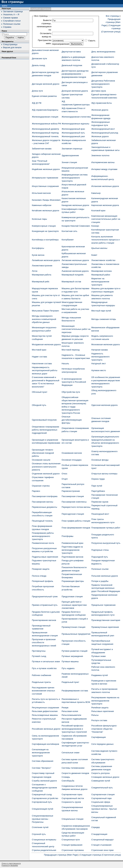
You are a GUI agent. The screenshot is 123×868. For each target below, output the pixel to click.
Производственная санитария (106, 620)
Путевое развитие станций (75, 651)
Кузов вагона (38, 255)
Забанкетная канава (42, 149)
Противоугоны (39, 651)
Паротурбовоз (98, 491)
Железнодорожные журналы (75, 124)
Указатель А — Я (11, 14)
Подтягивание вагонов (72, 557)
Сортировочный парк (101, 798)
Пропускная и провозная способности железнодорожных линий (44, 643)
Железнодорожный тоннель (45, 136)
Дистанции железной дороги (46, 84)
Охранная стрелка (41, 486)
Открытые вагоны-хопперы (104, 474)
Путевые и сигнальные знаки (46, 661)
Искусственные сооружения (45, 186)
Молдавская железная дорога (46, 344)
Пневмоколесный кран (73, 543)
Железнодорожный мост (103, 129)
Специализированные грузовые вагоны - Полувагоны (43, 819)
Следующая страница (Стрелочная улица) (100, 855)
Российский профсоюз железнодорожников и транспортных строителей (74, 729)
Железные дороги (100, 136)
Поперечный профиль (43, 581)
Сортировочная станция (103, 794)
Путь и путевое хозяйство (44, 668)
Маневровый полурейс (73, 275)
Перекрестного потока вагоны (76, 507)
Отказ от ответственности (11, 863)
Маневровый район (101, 275)
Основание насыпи (41, 460)
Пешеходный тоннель (42, 521)
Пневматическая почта (43, 543)
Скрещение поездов (42, 777)
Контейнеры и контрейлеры (45, 240)
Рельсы (95, 715)
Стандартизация (99, 834)
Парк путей (97, 486)
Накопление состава (42, 364)
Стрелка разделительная (44, 850)
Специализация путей (43, 809)
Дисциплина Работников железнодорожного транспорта (103, 84)
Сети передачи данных (102, 744)
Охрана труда (98, 479)
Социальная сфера (101, 802)
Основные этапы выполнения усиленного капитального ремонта (46, 467)
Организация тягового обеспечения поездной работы (43, 453)
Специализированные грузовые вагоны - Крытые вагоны (104, 809)
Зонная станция (69, 162)
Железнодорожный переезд (45, 133)
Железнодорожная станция (45, 117)
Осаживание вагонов (72, 453)
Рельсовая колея (70, 711)
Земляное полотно (100, 155)
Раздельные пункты (41, 682)
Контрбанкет (68, 240)
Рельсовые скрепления (102, 711)
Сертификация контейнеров (45, 744)
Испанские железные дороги (105, 186)
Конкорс (95, 226)
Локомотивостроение (42, 266)
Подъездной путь (100, 557)
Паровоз (36, 491)
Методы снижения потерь (104, 319)
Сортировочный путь (42, 802)
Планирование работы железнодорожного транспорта (43, 536)
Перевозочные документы (44, 507)
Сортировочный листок (73, 798)
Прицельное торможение (103, 605)
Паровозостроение (71, 491)
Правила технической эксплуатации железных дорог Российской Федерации (106, 588)
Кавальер (96, 193)
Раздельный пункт (70, 682)
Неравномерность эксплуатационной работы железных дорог (45, 370)
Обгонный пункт (40, 392)
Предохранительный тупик (45, 597)
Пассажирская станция (73, 496)
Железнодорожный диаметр (45, 129)
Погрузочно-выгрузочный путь (106, 543)
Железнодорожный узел (73, 136)
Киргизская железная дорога (105, 205)
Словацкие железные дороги (105, 777)
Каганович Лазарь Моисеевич (46, 200)
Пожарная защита (41, 569)
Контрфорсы (38, 248)
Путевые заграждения (72, 656)
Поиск (4, 31)
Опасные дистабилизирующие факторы (72, 420)
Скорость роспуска (100, 773)
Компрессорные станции (44, 226)
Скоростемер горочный (43, 773)
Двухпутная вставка (71, 52)
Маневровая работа (42, 275)
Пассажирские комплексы (74, 502)
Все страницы (113, 16)
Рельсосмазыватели (71, 715)
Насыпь (65, 364)
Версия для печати (12, 47)
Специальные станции (73, 819)
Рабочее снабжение (42, 675)
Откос (65, 474)
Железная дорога (100, 110)
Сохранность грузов (71, 802)
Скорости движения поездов (75, 773)
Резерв (65, 708)
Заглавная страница (72, 149)
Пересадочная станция (73, 514)
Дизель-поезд (38, 65)
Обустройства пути (71, 392)
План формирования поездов (76, 528)
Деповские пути (39, 58)
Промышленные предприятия (76, 634)
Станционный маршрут (102, 840)
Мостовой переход (71, 350)
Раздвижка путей (99, 675)
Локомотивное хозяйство (103, 260)
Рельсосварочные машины (45, 715)
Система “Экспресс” (42, 768)
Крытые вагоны (99, 248)
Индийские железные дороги (46, 169)
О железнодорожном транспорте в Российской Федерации (74, 382)
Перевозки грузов (100, 502)
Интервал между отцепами (104, 169)
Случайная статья (12, 21)
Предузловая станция (72, 597)
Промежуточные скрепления (105, 627)
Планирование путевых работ (106, 528)
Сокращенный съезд (42, 794)
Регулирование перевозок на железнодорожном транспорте (105, 701)
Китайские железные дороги (45, 211)
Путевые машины (70, 661)
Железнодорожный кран (73, 129)
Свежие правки (10, 18)
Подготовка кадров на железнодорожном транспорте (72, 550)
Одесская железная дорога (104, 405)
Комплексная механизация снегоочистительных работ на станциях (106, 219)
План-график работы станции (76, 521)
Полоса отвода (39, 576)
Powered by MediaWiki (10, 866)
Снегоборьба (68, 781)
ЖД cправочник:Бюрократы (45, 110)
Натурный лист (99, 364)
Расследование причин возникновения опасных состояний (43, 691)
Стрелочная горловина (73, 850)
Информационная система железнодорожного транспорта (75, 178)
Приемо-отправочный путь (45, 605)
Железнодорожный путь (73, 133)
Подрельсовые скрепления (45, 557)
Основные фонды (100, 460)
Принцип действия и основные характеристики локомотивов (74, 605)
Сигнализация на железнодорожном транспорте (41, 753)
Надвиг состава (39, 357)
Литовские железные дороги (75, 260)
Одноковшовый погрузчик (44, 420)
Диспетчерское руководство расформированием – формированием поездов (75, 74)
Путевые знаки (98, 656)
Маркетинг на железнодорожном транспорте (100, 282)
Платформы (68, 536)
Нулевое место (99, 370)
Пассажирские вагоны (42, 502)
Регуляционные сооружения (45, 708)
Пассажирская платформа (45, 496)
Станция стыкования (101, 845)
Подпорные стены (100, 550)
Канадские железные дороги (75, 205)
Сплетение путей (40, 827)
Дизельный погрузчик (72, 65)
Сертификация (98, 737)
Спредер (96, 827)
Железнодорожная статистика (76, 117)
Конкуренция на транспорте (45, 231)
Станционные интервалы (44, 840)
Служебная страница (41, 9)
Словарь (66, 777)
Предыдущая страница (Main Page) (111, 22)
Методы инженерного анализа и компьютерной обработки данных (44, 319)
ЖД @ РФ (37, 103)
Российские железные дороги (46, 729)
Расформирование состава (75, 691)
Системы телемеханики (73, 768)
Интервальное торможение (45, 178)
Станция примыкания (72, 845)
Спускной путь (39, 834)
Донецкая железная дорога (75, 91)
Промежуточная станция (74, 627)
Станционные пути (71, 840)
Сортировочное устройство (45, 798)
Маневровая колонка (101, 271)
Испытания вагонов (41, 193)
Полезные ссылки (100, 569)
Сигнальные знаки (71, 753)
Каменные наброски (42, 205)
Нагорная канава (99, 350)
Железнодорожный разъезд (105, 133)
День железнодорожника (103, 52)
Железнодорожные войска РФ (46, 124)
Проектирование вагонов (44, 620)
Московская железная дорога (105, 344)
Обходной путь (39, 405)
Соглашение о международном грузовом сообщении (44, 788)
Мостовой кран (39, 350)
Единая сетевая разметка (44, 96)
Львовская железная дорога (75, 271)
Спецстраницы (10, 44)
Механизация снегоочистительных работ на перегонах (76, 329)
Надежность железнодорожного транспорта (100, 357)
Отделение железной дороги (46, 474)
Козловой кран (98, 211)
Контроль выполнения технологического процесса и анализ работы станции (105, 240)
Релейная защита (100, 708)
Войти (5, 6)
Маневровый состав (71, 282)
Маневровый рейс (41, 282)
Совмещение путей (101, 781)
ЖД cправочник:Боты (101, 103)
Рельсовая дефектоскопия (45, 711)
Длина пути (37, 91)
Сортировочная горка (72, 794)
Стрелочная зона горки (102, 850)
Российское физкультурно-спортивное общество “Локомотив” (104, 729)
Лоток (35, 271)
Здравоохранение (70, 155)
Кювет (94, 255)
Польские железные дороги (105, 576)
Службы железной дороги (44, 781)
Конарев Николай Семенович (76, 226)
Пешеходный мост (100, 514)
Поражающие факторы (73, 581)
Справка (7, 27)
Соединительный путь (102, 788)
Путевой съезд (39, 656)
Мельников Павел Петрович (45, 311)
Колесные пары (39, 219)
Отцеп (65, 479)
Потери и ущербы (100, 581)
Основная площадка (72, 460)
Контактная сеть (70, 231)
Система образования (43, 761)
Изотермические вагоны (103, 162)
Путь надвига (68, 668)
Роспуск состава (99, 720)
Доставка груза (99, 91)
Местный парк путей (101, 311)
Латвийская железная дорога (46, 260)
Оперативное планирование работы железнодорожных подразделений (45, 430)
